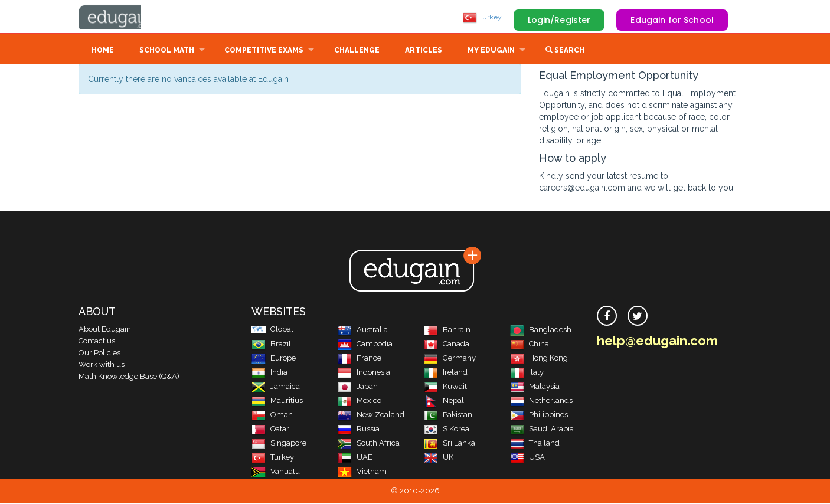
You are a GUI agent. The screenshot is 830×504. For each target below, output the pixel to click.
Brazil (271, 345)
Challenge (357, 51)
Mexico (360, 402)
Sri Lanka (450, 444)
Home (103, 51)
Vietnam (362, 472)
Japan (358, 387)
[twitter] (638, 317)
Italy (527, 373)
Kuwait (445, 387)
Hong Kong (539, 359)
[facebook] (607, 317)
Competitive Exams (264, 51)
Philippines (539, 416)
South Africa (369, 444)
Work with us (102, 366)
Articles (424, 51)
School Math (167, 51)
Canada (447, 345)
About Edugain (105, 330)
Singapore (279, 444)
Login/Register (559, 20)
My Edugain (491, 51)
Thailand (535, 444)
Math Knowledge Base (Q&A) (129, 377)
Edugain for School (672, 20)
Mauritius (277, 402)
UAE (355, 458)
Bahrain (447, 331)
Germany (450, 359)
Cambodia (365, 345)
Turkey (482, 17)
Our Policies (99, 354)
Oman (272, 416)
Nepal (444, 402)
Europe (274, 359)
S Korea (447, 430)
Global (272, 330)
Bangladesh (541, 331)
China (530, 345)
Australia (363, 331)
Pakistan (448, 416)
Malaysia (535, 387)
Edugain (123, 17)
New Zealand (371, 416)
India (269, 373)
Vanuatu (276, 472)
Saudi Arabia (542, 430)
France (360, 359)
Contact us (97, 342)
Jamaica (276, 387)
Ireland (446, 373)
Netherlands (541, 402)
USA (527, 458)
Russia (359, 430)
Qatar (270, 430)
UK (439, 458)
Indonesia (364, 373)
